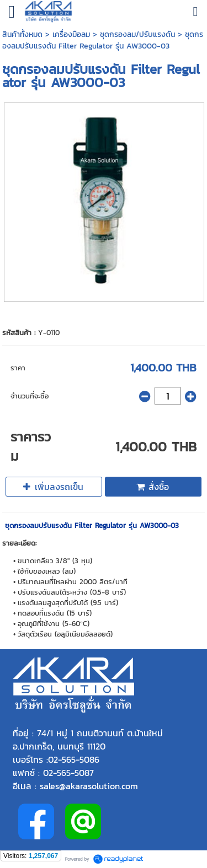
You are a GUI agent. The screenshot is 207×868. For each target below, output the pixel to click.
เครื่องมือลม (71, 34)
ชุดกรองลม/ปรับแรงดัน (137, 34)
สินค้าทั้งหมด (22, 34)
